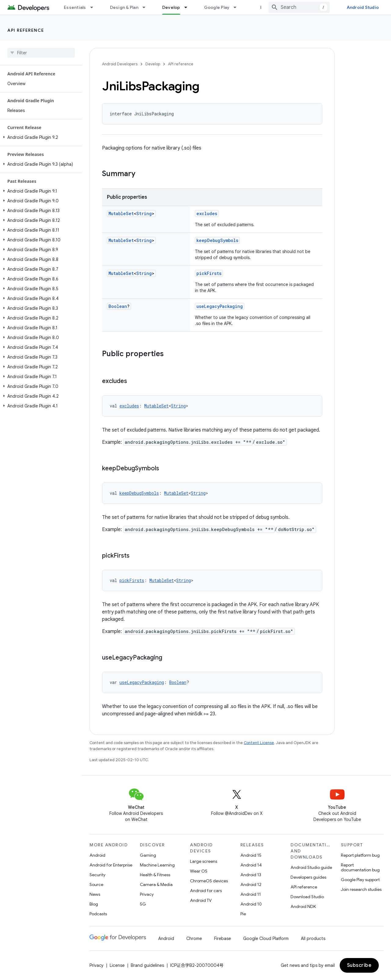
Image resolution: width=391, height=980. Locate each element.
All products (313, 938)
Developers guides (308, 877)
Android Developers (120, 64)
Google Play (217, 7)
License (117, 965)
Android (97, 855)
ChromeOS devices (209, 881)
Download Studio (307, 897)
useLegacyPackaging (220, 306)
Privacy (147, 894)
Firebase (223, 938)
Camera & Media (156, 884)
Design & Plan (124, 7)
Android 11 (251, 894)
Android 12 (251, 884)
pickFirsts (209, 273)
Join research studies (361, 889)
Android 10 (251, 904)
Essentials (75, 7)
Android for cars (206, 891)
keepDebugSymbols (217, 240)
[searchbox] (41, 53)
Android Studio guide (311, 867)
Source (96, 884)
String (144, 213)
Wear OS (199, 871)
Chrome (194, 938)
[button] (40, 137)
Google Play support (360, 880)
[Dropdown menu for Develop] (188, 7)
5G (143, 904)
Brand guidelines (147, 965)
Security (97, 875)
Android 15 (251, 855)
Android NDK (303, 906)
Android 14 (251, 865)
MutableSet (121, 213)
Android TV (201, 900)
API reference (26, 30)
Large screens (204, 861)
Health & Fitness (155, 875)
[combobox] (299, 7)
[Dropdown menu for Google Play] (238, 7)
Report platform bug (360, 855)
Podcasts (98, 914)
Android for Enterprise (111, 865)
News (95, 894)
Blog (265, 7)
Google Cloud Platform (266, 938)
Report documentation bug (360, 867)
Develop (153, 64)
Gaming (148, 855)
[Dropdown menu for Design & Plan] (147, 7)
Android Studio (363, 7)
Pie (243, 914)
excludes (207, 213)
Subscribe (359, 965)
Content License (259, 743)
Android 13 (251, 875)
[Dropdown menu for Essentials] (94, 7)
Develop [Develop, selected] (171, 7)
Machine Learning (157, 865)
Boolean (118, 306)
